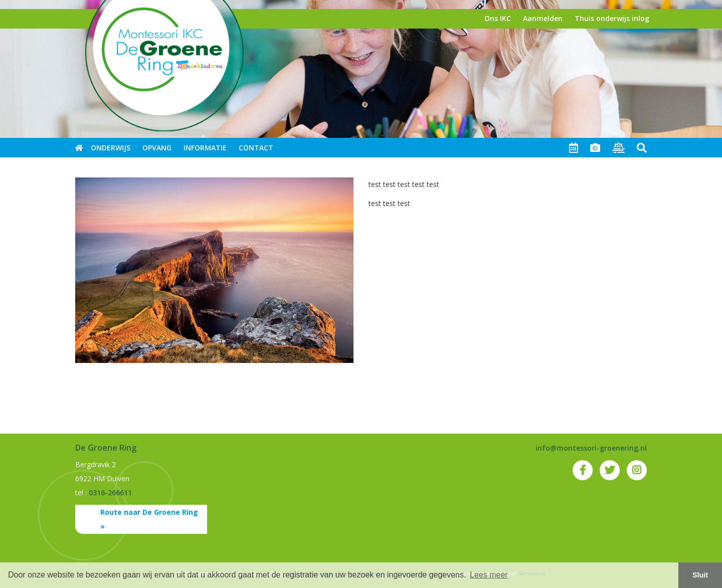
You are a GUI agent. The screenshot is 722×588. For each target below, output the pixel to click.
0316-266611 (110, 493)
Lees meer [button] (489, 575)
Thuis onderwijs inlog (612, 18)
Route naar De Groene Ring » (149, 519)
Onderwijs (111, 148)
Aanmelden (543, 18)
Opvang (157, 148)
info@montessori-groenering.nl (591, 448)
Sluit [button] (700, 575)
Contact (256, 148)
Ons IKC (498, 18)
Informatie (205, 148)
